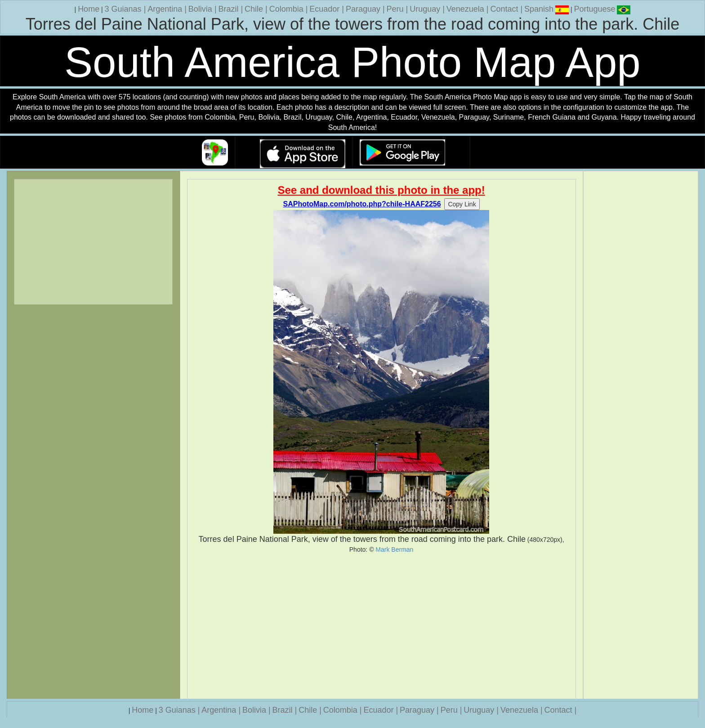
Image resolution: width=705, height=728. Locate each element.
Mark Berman (394, 549)
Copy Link (462, 204)
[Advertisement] (382, 626)
